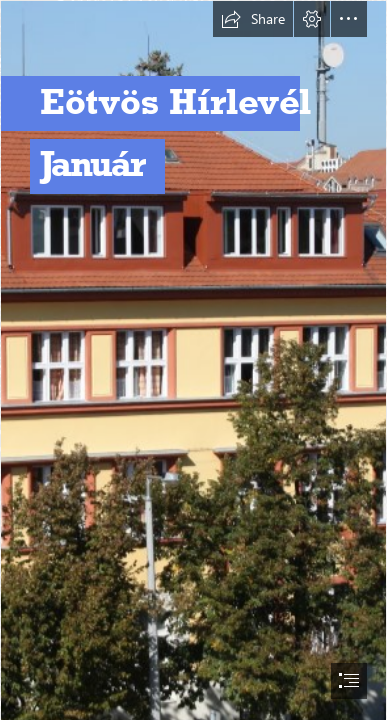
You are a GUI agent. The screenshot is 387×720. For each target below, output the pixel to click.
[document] (193, 360)
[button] (253, 19)
